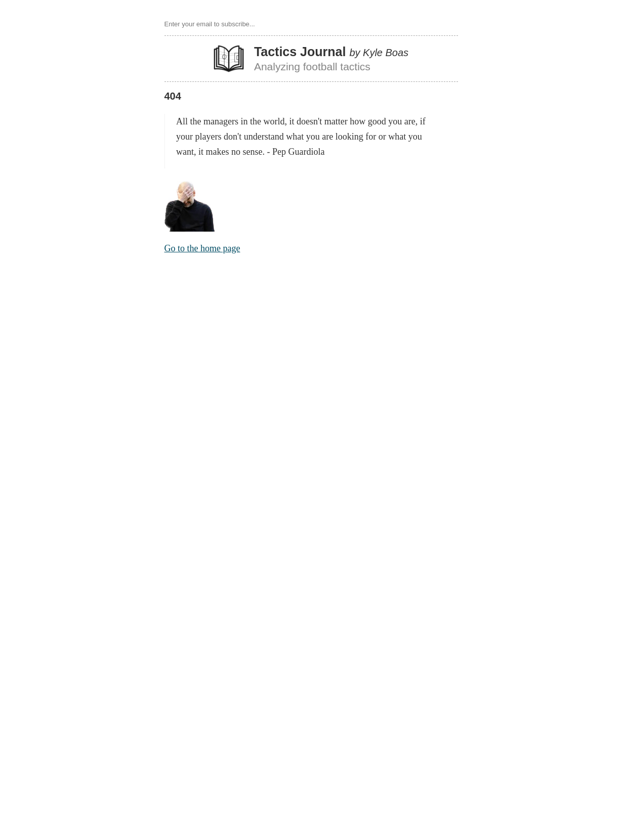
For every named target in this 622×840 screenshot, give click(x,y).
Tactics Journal (300, 52)
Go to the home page (202, 248)
